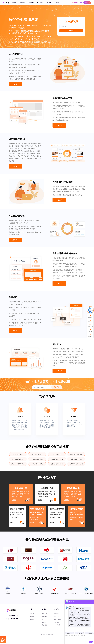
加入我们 (45, 625)
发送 (91, 642)
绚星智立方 (40, 3)
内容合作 (45, 614)
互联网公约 (57, 622)
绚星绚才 (14, 3)
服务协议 (56, 614)
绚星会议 (32, 619)
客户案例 (49, 3)
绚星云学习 (33, 614)
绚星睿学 (23, 3)
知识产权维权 (58, 619)
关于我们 (58, 3)
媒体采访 (45, 622)
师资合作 (45, 617)
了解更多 (14, 500)
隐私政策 (56, 617)
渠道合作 (45, 619)
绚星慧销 (31, 3)
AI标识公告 (57, 625)
